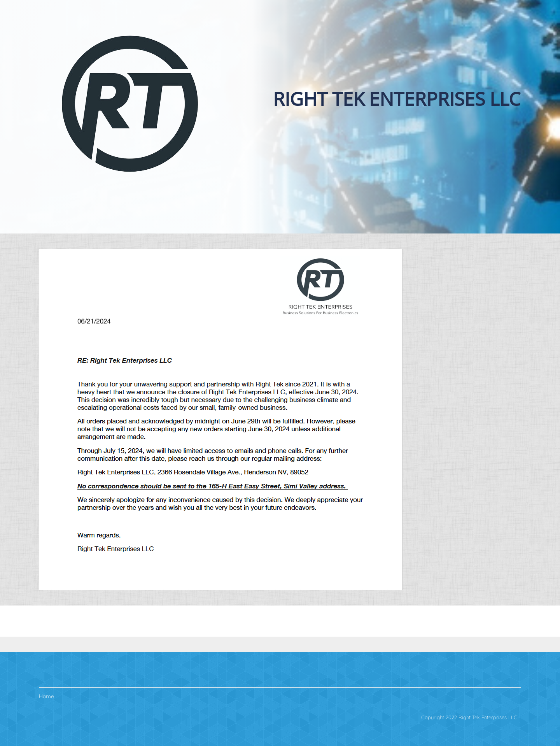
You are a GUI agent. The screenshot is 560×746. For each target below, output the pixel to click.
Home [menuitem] (46, 696)
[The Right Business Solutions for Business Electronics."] (130, 103)
